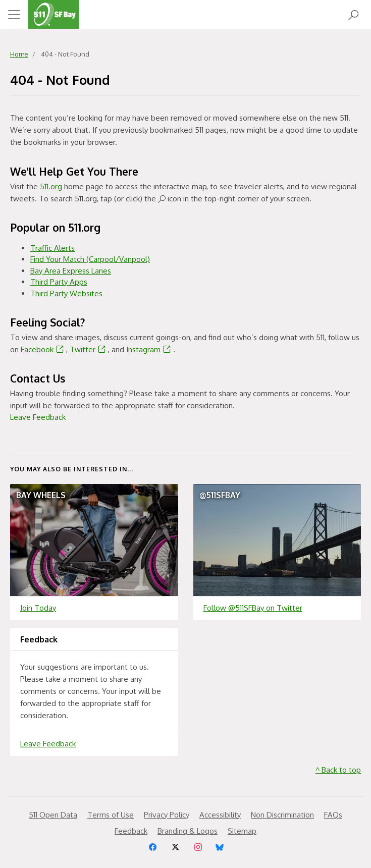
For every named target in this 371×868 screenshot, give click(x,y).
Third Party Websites (66, 293)
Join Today (38, 608)
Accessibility (220, 815)
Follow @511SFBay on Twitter (253, 608)
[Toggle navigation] (14, 15)
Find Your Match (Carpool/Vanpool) (90, 259)
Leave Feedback (38, 417)
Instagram (150, 349)
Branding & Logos (188, 831)
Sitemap (242, 831)
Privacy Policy (167, 815)
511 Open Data (53, 815)
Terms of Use (111, 815)
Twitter (89, 349)
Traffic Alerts (52, 248)
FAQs (333, 815)
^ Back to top (338, 770)
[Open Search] (353, 14)
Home (19, 54)
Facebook (43, 349)
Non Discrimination (282, 815)
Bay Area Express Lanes (71, 271)
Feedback (131, 831)
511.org (51, 186)
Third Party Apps (59, 282)
